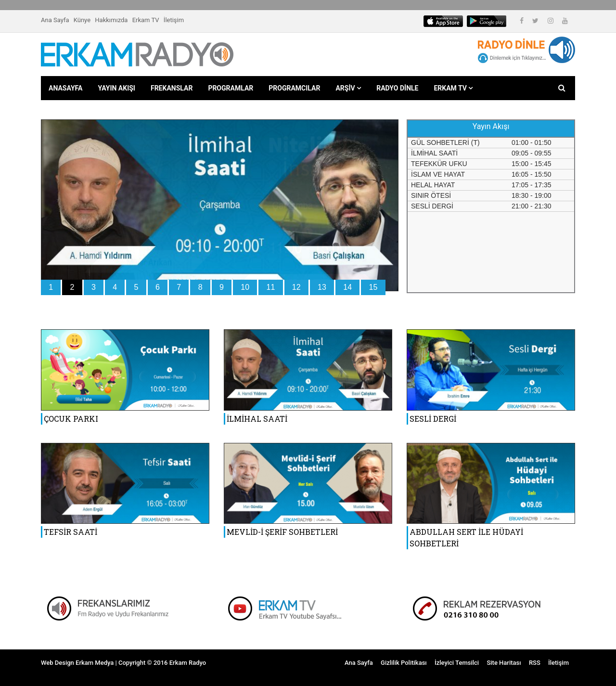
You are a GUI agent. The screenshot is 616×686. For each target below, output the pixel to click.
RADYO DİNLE (397, 88)
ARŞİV (348, 88)
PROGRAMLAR (231, 88)
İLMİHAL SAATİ (257, 419)
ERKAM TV (453, 88)
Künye (82, 20)
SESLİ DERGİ (433, 419)
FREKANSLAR (172, 88)
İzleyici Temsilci (457, 663)
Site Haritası (504, 663)
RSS (535, 663)
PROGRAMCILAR (294, 88)
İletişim (174, 20)
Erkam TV (146, 20)
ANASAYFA (65, 88)
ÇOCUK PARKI (71, 419)
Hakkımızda (111, 20)
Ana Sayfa (55, 20)
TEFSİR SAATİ (71, 532)
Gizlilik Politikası (404, 663)
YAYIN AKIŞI (116, 88)
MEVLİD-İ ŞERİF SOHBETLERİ (282, 532)
